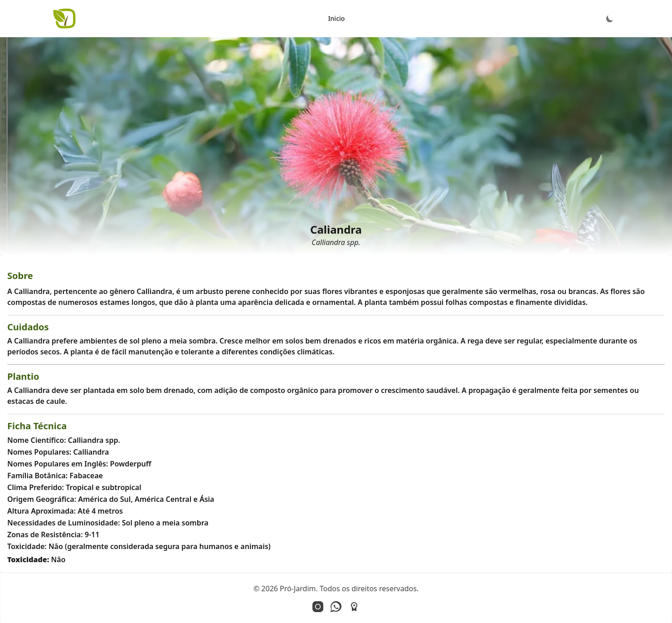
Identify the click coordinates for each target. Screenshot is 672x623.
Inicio (337, 18)
